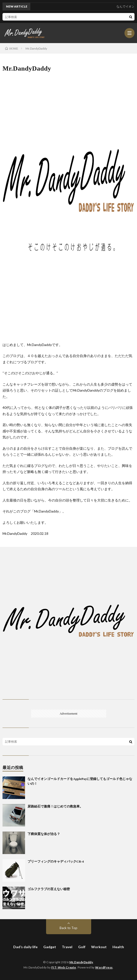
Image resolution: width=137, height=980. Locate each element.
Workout (99, 947)
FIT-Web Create (64, 967)
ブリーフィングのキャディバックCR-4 (56, 861)
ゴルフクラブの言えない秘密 (49, 889)
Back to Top (68, 928)
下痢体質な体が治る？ (44, 834)
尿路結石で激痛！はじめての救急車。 (55, 806)
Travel (67, 947)
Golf (82, 947)
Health (118, 947)
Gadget (50, 947)
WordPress (104, 967)
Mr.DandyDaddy (81, 962)
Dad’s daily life (25, 947)
